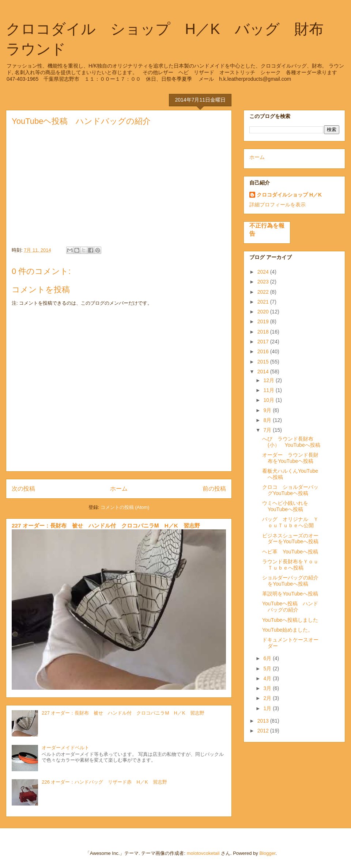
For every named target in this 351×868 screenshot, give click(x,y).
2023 (264, 282)
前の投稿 (214, 489)
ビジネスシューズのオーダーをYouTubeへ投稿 (290, 539)
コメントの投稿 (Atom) (125, 507)
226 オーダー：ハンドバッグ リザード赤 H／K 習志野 (104, 782)
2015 (264, 362)
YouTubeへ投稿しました (290, 620)
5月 (268, 669)
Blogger (267, 853)
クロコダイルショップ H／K (289, 195)
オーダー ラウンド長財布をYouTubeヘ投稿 (290, 458)
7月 (268, 430)
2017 (264, 342)
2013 (264, 721)
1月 (268, 708)
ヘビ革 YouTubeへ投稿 (290, 552)
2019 (264, 321)
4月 (268, 678)
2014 (264, 372)
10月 (269, 400)
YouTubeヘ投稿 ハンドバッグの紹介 (290, 607)
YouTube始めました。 (288, 630)
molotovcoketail (203, 853)
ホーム (119, 489)
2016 (264, 351)
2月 (268, 698)
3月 (268, 688)
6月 (268, 658)
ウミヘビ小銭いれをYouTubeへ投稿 (285, 506)
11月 (269, 390)
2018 (264, 332)
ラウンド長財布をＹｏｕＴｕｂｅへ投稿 (290, 565)
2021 (264, 302)
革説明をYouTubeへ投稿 (290, 594)
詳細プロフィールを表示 (278, 205)
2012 (264, 731)
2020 (264, 312)
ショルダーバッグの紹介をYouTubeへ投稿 (290, 581)
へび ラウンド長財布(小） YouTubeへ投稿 (291, 442)
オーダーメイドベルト (65, 748)
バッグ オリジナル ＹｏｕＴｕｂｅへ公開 (290, 522)
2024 (264, 272)
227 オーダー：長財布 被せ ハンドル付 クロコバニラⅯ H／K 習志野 (106, 526)
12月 (269, 380)
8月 (268, 420)
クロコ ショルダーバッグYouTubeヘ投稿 (290, 490)
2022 (264, 292)
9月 (268, 410)
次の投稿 (23, 489)
